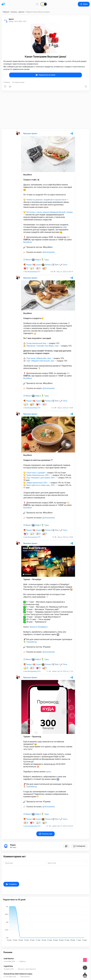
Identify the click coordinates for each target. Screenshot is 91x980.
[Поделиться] (10, 87)
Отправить (11, 884)
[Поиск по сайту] (37, 4)
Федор (13, 845)
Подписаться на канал (45, 75)
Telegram (6, 12)
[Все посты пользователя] (66, 846)
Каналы (14, 12)
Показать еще (46, 834)
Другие (21, 12)
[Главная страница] (3, 4)
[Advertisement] (45, 110)
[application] (45, 923)
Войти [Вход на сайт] (84, 4)
